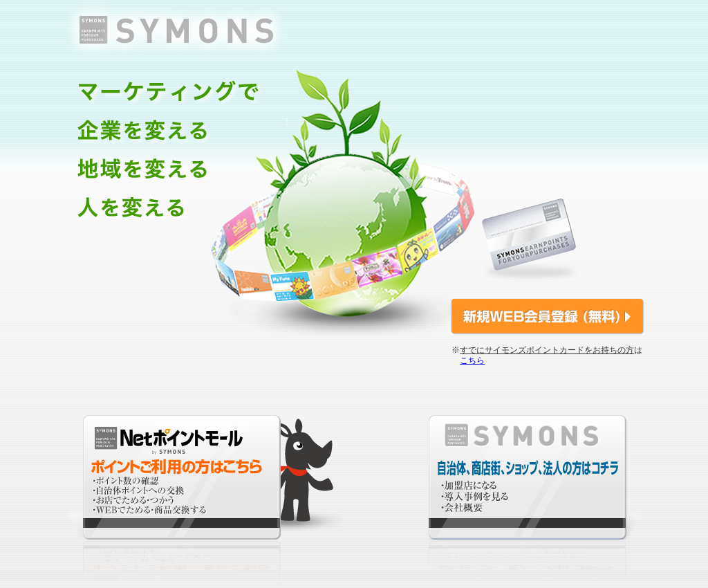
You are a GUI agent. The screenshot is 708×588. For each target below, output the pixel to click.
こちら (472, 360)
